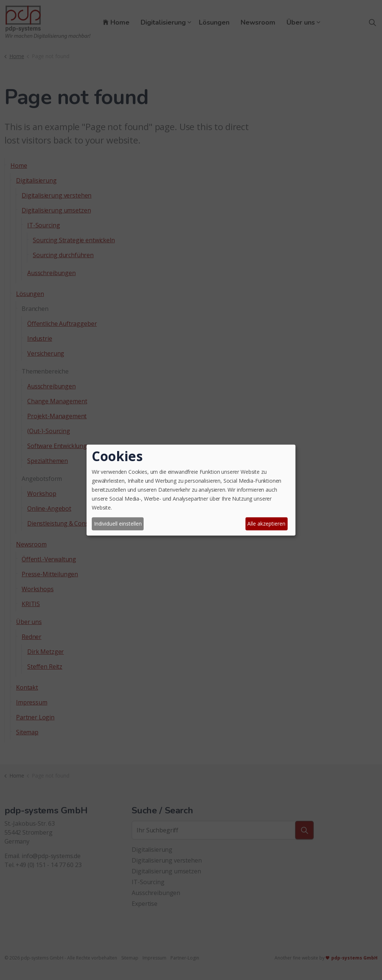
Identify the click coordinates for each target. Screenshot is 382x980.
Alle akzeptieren (266, 524)
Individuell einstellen (118, 524)
